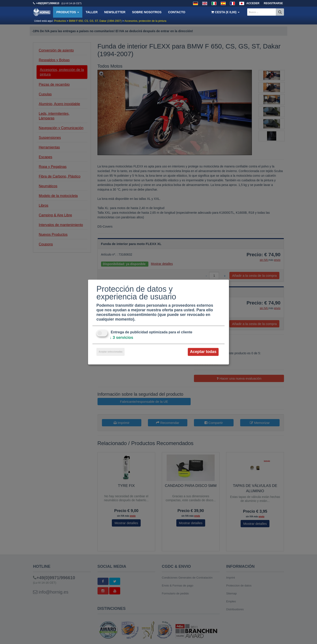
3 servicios (121, 338)
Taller (92, 12)
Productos (68, 12)
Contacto (177, 12)
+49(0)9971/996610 (48, 3)
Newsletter (115, 12)
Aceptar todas (203, 352)
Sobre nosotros (147, 12)
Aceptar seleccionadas (111, 352)
